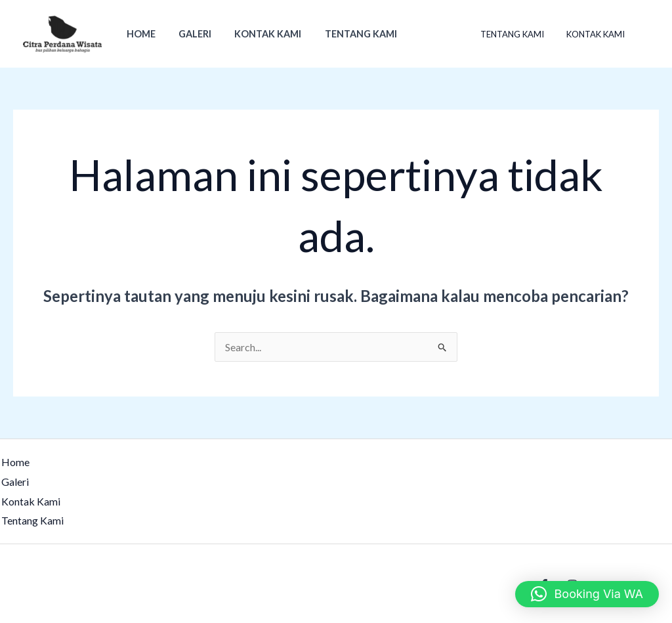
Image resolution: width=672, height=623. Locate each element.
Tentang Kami (346, 34)
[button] (587, 594)
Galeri (188, 34)
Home (138, 34)
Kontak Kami (257, 34)
